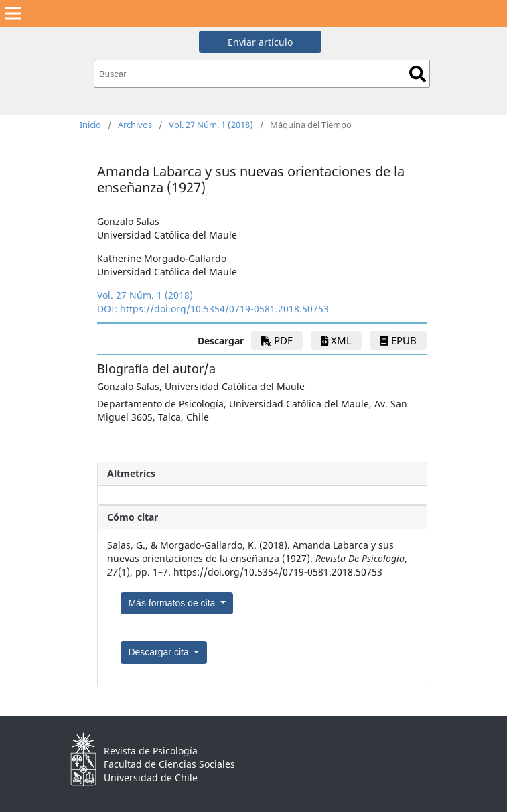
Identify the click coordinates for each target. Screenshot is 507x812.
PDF (277, 340)
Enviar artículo (260, 42)
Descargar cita (159, 652)
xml (336, 340)
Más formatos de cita (173, 603)
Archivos (135, 125)
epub (398, 340)
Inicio (90, 125)
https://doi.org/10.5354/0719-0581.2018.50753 (224, 309)
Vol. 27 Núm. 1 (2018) (211, 125)
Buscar (418, 74)
